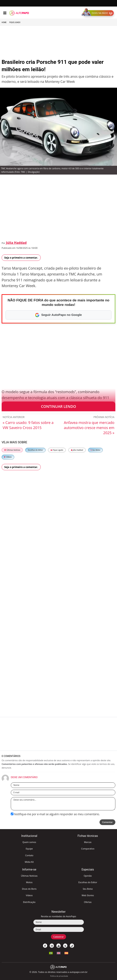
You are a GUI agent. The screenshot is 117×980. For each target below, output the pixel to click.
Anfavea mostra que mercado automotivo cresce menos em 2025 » (89, 428)
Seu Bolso (95, 450)
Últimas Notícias (12, 450)
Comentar (107, 822)
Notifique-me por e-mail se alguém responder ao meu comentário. (55, 814)
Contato (29, 855)
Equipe (29, 849)
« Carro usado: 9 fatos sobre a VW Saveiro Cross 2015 (28, 425)
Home (4, 22)
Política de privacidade (59, 976)
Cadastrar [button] (58, 937)
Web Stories (88, 895)
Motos (29, 882)
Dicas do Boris (29, 889)
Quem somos (29, 842)
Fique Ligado (15, 22)
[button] (98, 13)
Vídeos (8, 457)
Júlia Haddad (16, 243)
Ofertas (88, 902)
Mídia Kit (29, 862)
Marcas (88, 842)
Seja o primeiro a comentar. (21, 258)
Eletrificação (29, 902)
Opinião (88, 876)
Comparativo (88, 849)
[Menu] (5, 13)
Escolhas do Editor (35, 450)
